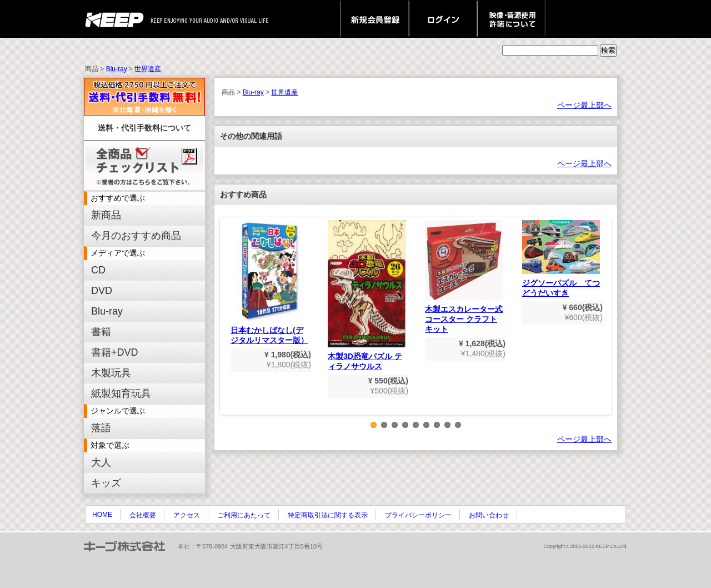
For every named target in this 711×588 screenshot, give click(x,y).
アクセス (187, 515)
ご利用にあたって (244, 515)
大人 (101, 462)
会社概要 (143, 515)
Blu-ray (117, 69)
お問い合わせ (489, 515)
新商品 (106, 215)
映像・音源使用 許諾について (511, 19)
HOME (102, 515)
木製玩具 (111, 373)
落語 (101, 428)
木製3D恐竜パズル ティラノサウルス (367, 295)
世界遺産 (148, 69)
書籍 (101, 332)
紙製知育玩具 (121, 393)
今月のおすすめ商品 (136, 236)
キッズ (106, 483)
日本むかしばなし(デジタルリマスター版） (269, 282)
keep (117, 19)
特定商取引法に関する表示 (328, 515)
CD (98, 270)
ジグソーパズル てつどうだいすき (561, 259)
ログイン (443, 19)
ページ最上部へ (584, 105)
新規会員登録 (375, 19)
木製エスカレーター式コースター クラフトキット (464, 277)
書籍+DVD (115, 352)
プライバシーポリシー (418, 515)
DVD (102, 291)
